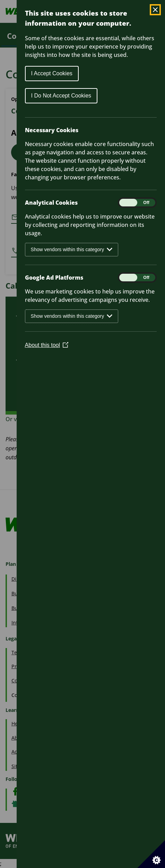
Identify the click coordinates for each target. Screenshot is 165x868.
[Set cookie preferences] (151, 854)
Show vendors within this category (72, 250)
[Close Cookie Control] (155, 10)
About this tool (47, 345)
